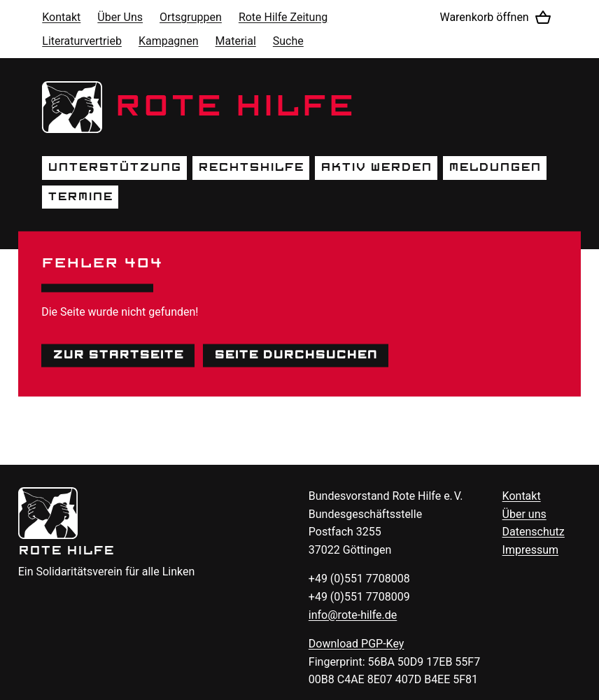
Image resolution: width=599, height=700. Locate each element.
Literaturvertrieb (82, 41)
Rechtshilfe (251, 167)
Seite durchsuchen (296, 355)
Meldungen (495, 167)
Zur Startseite (118, 355)
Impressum (531, 550)
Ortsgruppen (191, 17)
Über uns (524, 514)
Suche (288, 41)
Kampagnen (169, 41)
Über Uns (120, 17)
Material (236, 41)
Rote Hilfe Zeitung (283, 17)
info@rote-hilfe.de (353, 615)
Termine (80, 197)
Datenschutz (534, 532)
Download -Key (357, 644)
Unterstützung (114, 167)
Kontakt (61, 17)
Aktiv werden (376, 167)
